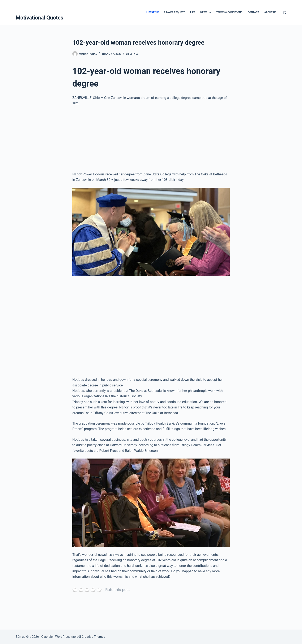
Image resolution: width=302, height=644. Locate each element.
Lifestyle (153, 12)
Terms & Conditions (229, 12)
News (207, 13)
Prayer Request (174, 12)
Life (193, 12)
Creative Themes (93, 637)
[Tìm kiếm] (285, 13)
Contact (253, 12)
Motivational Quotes (40, 18)
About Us (270, 12)
